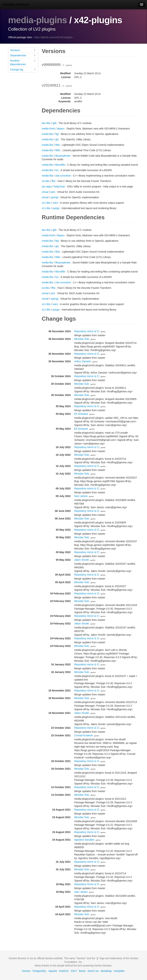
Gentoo (26, 971)
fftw (53, 181)
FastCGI (64, 971)
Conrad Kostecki (84, 735)
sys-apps (47, 186)
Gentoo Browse (16, 5)
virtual (45, 192)
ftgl (57, 134)
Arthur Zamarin (83, 361)
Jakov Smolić (82, 560)
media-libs (47, 134)
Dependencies (23, 55)
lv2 (57, 170)
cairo (55, 203)
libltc (58, 150)
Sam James (81, 496)
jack (53, 192)
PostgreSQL (39, 971)
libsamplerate (63, 156)
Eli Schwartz (81, 414)
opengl (54, 197)
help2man (60, 186)
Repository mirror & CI (87, 331)
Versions (23, 50)
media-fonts (48, 129)
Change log (23, 69)
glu (57, 139)
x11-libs (46, 203)
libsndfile (60, 165)
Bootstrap (106, 971)
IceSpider (119, 971)
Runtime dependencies (23, 62)
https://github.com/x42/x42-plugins (53, 37)
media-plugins (38, 20)
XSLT (74, 971)
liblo (58, 145)
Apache (53, 971)
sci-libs (46, 181)
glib (55, 123)
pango (56, 208)
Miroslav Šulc (82, 339)
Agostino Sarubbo (84, 840)
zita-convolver (63, 176)
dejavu (61, 129)
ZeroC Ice (93, 971)
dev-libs (46, 123)
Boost (82, 971)
